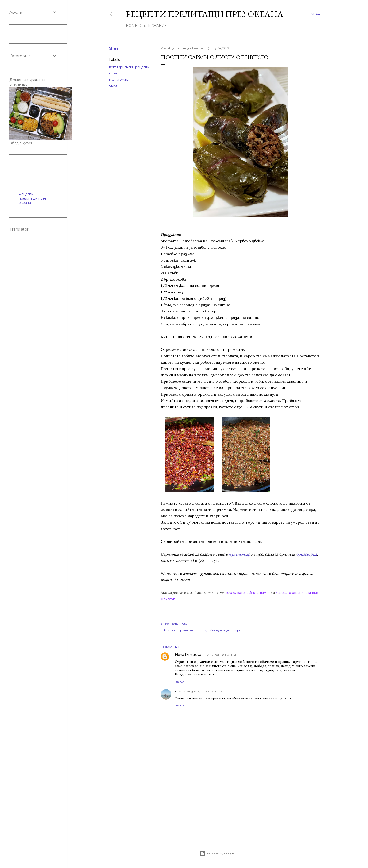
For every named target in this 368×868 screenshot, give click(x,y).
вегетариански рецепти (129, 67)
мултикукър (119, 79)
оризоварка (307, 554)
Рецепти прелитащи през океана (205, 14)
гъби (113, 73)
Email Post (179, 623)
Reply (179, 681)
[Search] (318, 14)
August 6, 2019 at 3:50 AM (205, 691)
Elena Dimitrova (188, 655)
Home (132, 26)
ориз (113, 85)
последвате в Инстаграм (246, 592)
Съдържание (153, 26)
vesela (180, 691)
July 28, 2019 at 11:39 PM (219, 655)
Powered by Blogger (217, 853)
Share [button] (114, 48)
